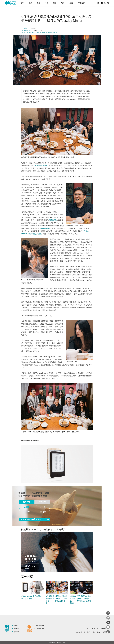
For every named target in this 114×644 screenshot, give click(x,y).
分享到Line (108, 627)
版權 (30, 33)
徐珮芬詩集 (53, 220)
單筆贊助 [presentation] (42, 502)
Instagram (102, 3)
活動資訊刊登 (40, 625)
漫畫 (54, 3)
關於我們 (16, 625)
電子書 (53, 33)
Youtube (105, 3)
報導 (31, 3)
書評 (23, 3)
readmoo (43, 33)
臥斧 (58, 33)
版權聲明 (16, 629)
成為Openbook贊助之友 (31, 519)
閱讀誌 (8, 628)
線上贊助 (87, 632)
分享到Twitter (108, 618)
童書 (39, 3)
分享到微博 (108, 622)
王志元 (26, 30)
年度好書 (81, 3)
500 (44, 507)
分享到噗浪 (108, 632)
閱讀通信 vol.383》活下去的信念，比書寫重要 (43, 529)
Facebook (98, 3)
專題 (62, 3)
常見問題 (105, 632)
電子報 (96, 628)
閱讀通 (71, 3)
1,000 (28, 512)
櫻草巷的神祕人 (45, 228)
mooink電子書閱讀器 (40, 166)
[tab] (27, 502)
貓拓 (25, 28)
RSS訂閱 (105, 628)
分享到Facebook (108, 613)
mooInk (48, 33)
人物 (46, 3)
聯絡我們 (16, 632)
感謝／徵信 (96, 632)
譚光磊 (26, 33)
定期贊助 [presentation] (27, 502)
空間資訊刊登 (40, 629)
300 (28, 507)
